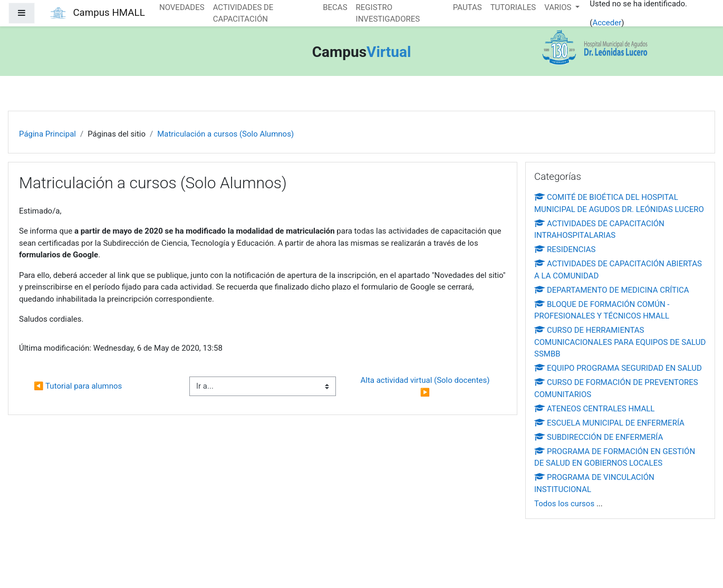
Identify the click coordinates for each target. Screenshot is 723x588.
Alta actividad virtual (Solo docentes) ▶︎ (426, 386)
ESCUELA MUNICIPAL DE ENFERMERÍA (609, 423)
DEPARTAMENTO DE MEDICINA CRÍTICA (612, 290)
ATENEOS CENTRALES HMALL (594, 409)
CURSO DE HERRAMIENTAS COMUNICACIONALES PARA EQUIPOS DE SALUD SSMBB (620, 342)
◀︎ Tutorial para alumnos (78, 386)
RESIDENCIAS (565, 249)
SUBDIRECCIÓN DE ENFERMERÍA (599, 437)
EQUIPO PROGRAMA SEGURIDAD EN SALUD (618, 368)
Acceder (607, 23)
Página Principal (47, 134)
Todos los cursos (564, 504)
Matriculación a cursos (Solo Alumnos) (225, 134)
